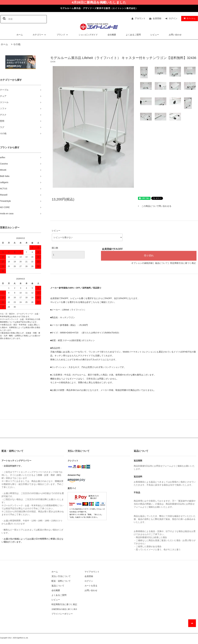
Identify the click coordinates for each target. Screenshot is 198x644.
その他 (17, 44)
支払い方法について (61, 576)
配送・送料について (61, 581)
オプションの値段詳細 (142, 263)
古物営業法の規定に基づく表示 (64, 609)
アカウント (140, 18)
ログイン (173, 18)
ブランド (63, 35)
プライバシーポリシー (62, 614)
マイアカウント (92, 572)
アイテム (189, 18)
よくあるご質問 (133, 35)
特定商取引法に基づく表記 (183, 263)
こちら (94, 302)
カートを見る (91, 586)
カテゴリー (40, 35)
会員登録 (157, 18)
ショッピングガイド (88, 35)
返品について (161, 263)
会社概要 (112, 35)
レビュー (155, 35)
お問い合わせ (175, 35)
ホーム (20, 35)
